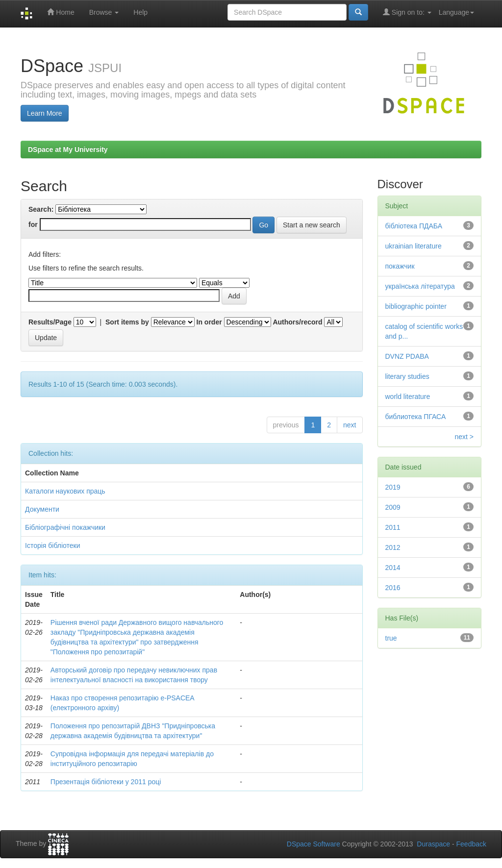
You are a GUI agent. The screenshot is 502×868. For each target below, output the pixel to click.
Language (456, 12)
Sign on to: (407, 12)
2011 (393, 527)
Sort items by (127, 322)
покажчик (400, 266)
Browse (104, 12)
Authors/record (297, 322)
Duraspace (433, 844)
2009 (393, 507)
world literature (408, 397)
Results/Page (50, 322)
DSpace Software (314, 844)
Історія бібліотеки (53, 546)
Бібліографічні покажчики (65, 527)
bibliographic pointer (416, 306)
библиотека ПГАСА (416, 417)
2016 (393, 588)
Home (61, 12)
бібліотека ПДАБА (414, 226)
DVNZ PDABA (407, 356)
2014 (393, 568)
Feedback (471, 844)
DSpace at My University (68, 149)
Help (140, 12)
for (33, 224)
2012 (393, 547)
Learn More (45, 113)
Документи (42, 509)
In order (209, 322)
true (391, 638)
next (350, 425)
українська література (420, 286)
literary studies (407, 376)
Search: (41, 209)
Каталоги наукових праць (65, 491)
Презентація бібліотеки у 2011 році (106, 782)
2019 (393, 487)
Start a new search (312, 225)
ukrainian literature (414, 246)
